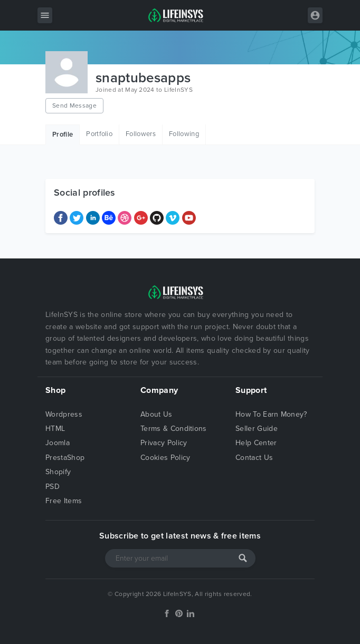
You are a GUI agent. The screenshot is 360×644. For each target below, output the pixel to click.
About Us (157, 414)
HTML (55, 429)
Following (184, 134)
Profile (63, 134)
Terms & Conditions (174, 429)
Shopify (58, 472)
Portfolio (99, 134)
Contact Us (254, 458)
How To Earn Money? (271, 414)
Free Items (64, 501)
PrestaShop (65, 458)
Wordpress (64, 414)
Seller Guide (257, 429)
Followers (141, 134)
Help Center (256, 443)
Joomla (58, 443)
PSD (53, 487)
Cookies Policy (165, 458)
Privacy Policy (164, 443)
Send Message (74, 105)
